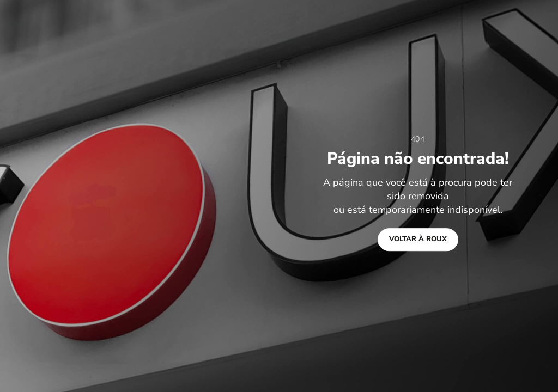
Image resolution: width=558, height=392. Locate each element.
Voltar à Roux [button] (418, 239)
